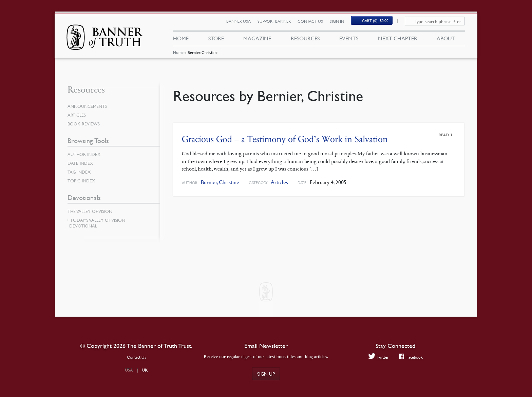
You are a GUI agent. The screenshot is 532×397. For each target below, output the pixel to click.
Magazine (257, 40)
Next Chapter (398, 40)
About (446, 40)
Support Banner (278, 23)
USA (129, 370)
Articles (279, 182)
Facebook (411, 357)
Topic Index (82, 181)
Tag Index (80, 172)
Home (178, 56)
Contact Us (314, 23)
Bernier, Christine (220, 182)
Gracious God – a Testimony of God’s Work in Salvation (285, 139)
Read (444, 135)
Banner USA (242, 23)
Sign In (341, 23)
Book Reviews (84, 124)
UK (145, 370)
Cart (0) (379, 23)
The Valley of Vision (91, 211)
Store (216, 40)
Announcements (89, 106)
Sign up (266, 374)
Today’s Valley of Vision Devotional (97, 223)
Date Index (81, 163)
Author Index (85, 154)
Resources (305, 40)
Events (349, 40)
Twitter (378, 357)
